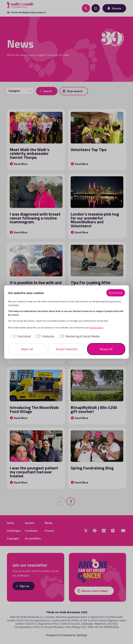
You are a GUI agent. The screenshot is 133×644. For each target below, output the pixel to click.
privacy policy (96, 327)
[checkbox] (20, 336)
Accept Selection (67, 349)
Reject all (27, 349)
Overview (116, 293)
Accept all (106, 349)
